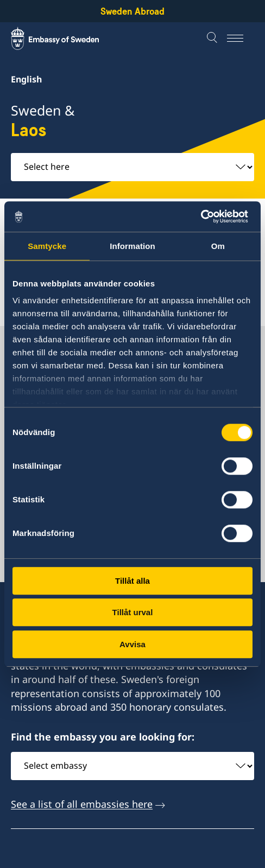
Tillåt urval (133, 612)
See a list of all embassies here (82, 804)
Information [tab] (132, 246)
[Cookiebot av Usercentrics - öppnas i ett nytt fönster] (205, 216)
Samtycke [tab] (47, 246)
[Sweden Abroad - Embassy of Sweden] (65, 39)
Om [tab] (218, 246)
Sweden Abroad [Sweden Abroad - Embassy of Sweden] (132, 11)
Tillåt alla (132, 581)
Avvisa (132, 644)
